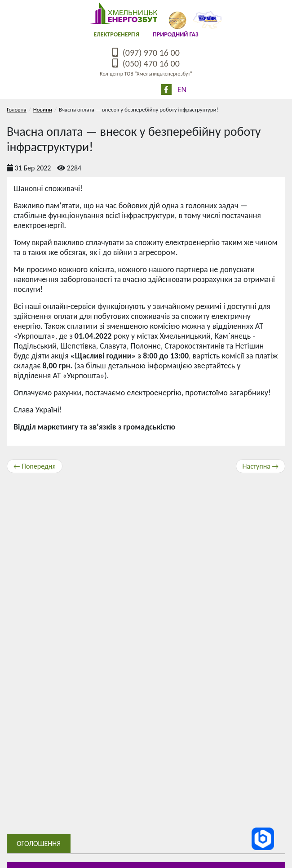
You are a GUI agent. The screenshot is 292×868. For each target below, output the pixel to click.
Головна (17, 110)
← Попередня (35, 466)
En (182, 89)
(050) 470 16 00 (146, 63)
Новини (43, 110)
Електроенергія (116, 34)
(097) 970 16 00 (146, 53)
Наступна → (261, 466)
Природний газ (176, 34)
